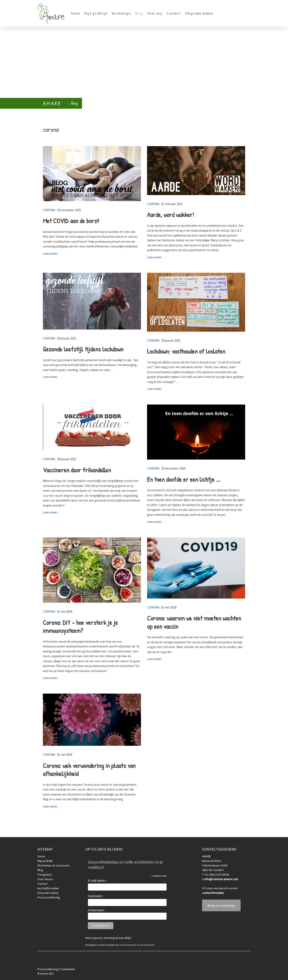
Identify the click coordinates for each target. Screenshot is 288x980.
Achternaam (96, 910)
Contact (174, 13)
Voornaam (96, 896)
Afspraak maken (199, 13)
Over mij (155, 13)
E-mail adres (98, 881)
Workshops (121, 13)
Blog (139, 13)
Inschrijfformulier (48, 888)
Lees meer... (51, 253)
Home (76, 13)
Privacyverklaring (49, 897)
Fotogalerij (44, 875)
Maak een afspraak (221, 905)
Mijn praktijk (96, 13)
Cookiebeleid (67, 969)
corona (49, 210)
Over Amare (45, 879)
